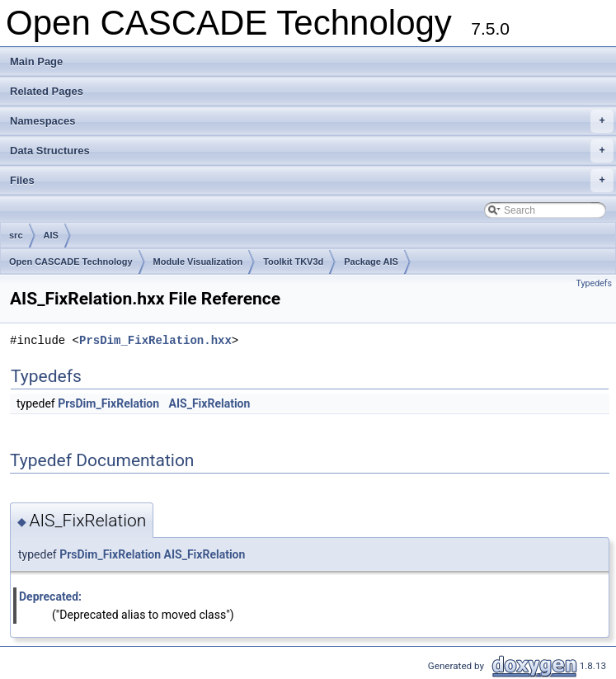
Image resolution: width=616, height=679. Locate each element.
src (16, 235)
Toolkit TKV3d (293, 262)
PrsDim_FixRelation (108, 403)
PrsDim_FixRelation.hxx (155, 340)
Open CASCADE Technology (71, 262)
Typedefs (594, 283)
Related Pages (47, 91)
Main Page (36, 61)
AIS (51, 235)
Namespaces (312, 121)
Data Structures (312, 151)
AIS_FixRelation (210, 403)
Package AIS (371, 262)
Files (312, 181)
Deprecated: (50, 596)
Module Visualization (198, 262)
